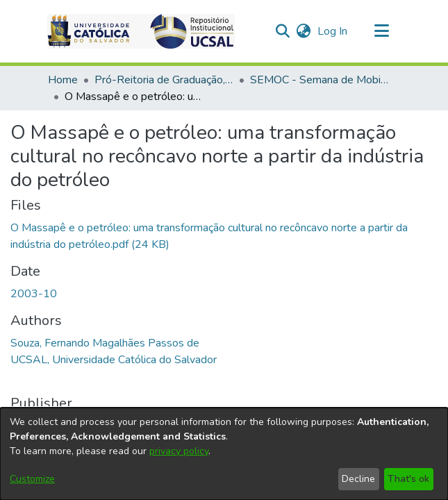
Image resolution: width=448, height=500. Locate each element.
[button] (283, 31)
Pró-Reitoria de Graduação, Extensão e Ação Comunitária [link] (164, 80)
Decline (358, 479)
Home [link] (63, 80)
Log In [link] (333, 31)
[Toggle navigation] (382, 31)
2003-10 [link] (34, 228)
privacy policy (179, 451)
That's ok (408, 479)
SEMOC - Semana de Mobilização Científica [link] (320, 80)
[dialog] (224, 454)
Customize (32, 479)
